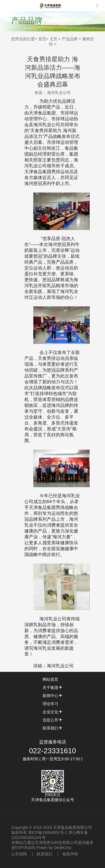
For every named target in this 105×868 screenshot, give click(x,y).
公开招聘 (19, 854)
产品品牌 (70, 39)
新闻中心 (53, 696)
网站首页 (53, 679)
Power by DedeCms (54, 848)
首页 (42, 39)
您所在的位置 (23, 39)
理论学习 (53, 704)
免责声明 (70, 854)
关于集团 (53, 688)
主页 (53, 39)
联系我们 (53, 728)
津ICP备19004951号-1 (48, 832)
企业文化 (53, 712)
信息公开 (53, 720)
